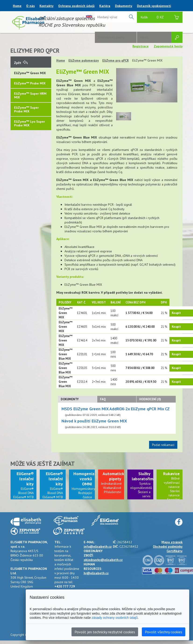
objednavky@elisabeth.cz (103, 560)
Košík (160, 18)
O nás (30, 6)
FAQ (103, 399)
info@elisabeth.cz (98, 547)
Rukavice (171, 474)
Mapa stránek (172, 542)
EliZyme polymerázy (84, 60)
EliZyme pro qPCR (116, 60)
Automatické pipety (114, 476)
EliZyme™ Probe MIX (30, 83)
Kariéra (105, 6)
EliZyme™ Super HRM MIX (30, 95)
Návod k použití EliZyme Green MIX (94, 421)
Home (17, 6)
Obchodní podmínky (168, 547)
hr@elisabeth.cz (96, 573)
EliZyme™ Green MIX (30, 73)
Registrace (141, 46)
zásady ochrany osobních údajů (115, 618)
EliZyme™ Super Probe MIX (26, 109)
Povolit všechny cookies (164, 632)
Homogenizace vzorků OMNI (87, 479)
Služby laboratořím (143, 476)
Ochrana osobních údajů (76, 6)
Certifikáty (175, 551)
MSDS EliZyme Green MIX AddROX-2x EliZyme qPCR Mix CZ (116, 409)
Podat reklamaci (163, 445)
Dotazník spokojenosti (154, 6)
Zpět (21, 63)
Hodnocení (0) (150, 399)
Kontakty (46, 6)
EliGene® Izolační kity (25, 479)
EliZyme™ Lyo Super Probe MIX (29, 123)
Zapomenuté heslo (168, 46)
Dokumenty (124, 6)
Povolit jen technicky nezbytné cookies (105, 632)
